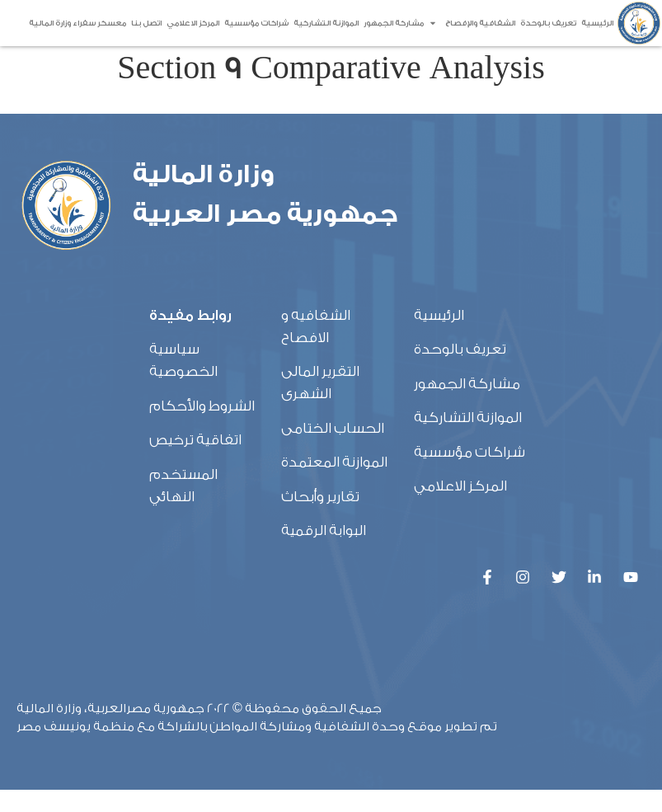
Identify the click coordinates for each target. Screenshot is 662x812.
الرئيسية (597, 23)
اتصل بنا (146, 23)
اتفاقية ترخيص (195, 461)
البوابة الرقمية (324, 552)
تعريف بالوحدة (548, 23)
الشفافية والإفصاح (472, 23)
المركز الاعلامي (193, 23)
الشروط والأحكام (202, 427)
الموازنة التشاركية (326, 23)
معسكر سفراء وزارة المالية (77, 23)
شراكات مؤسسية (256, 23)
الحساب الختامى (333, 450)
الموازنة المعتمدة (334, 483)
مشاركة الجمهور (394, 23)
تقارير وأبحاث (320, 518)
